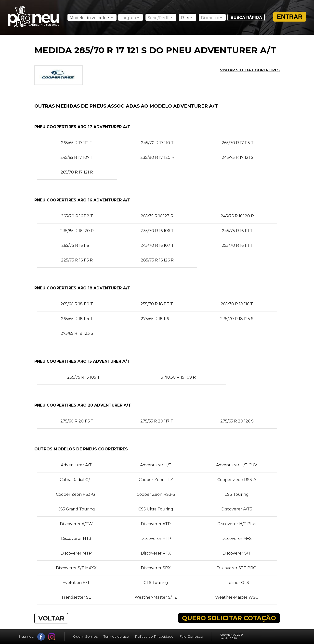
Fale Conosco (191, 636)
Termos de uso (116, 636)
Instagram (52, 637)
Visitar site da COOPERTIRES (250, 70)
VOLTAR (51, 618)
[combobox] (92, 17)
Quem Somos (85, 636)
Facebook (41, 637)
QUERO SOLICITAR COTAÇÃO (229, 618)
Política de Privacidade (154, 636)
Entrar (290, 17)
